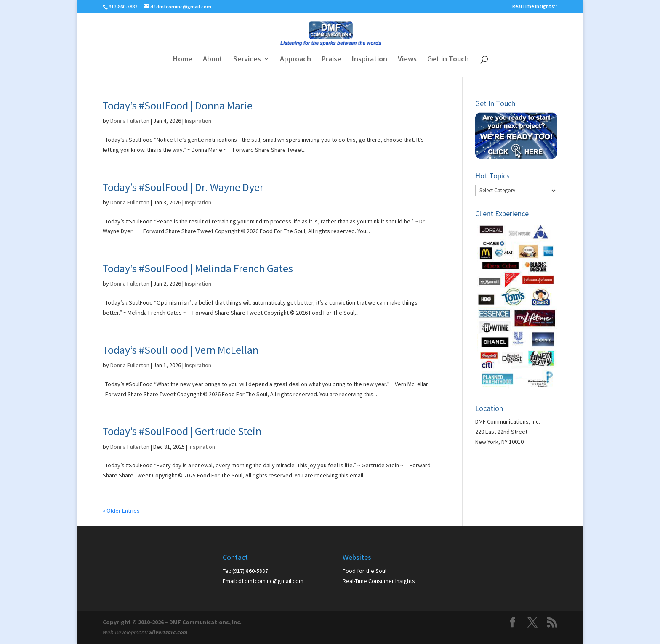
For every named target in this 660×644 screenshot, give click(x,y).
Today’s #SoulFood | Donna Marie (178, 105)
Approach (295, 60)
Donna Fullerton (130, 121)
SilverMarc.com (168, 632)
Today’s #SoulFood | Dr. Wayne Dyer (183, 187)
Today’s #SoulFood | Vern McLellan (181, 350)
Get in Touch (448, 60)
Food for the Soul (365, 571)
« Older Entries (121, 511)
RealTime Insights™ (535, 7)
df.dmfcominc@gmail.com (271, 581)
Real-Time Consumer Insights (379, 581)
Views (407, 60)
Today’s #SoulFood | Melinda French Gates (198, 268)
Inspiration (370, 60)
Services (247, 60)
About (213, 60)
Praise (331, 60)
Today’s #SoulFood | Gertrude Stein (182, 431)
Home (183, 60)
